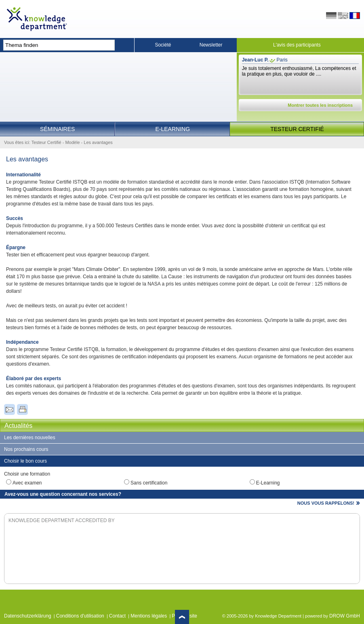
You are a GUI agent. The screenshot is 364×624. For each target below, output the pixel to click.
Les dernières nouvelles (30, 438)
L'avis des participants (297, 45)
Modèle (72, 142)
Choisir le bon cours (25, 461)
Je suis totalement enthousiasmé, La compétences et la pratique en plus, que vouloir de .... (299, 71)
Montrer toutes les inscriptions (320, 105)
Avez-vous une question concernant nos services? (63, 494)
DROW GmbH (345, 616)
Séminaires (57, 129)
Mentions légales (149, 616)
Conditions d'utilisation (80, 616)
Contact (117, 616)
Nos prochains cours (26, 449)
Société (163, 45)
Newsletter (211, 45)
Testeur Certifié (297, 129)
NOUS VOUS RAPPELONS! (326, 503)
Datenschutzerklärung (28, 616)
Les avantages (98, 142)
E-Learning (173, 129)
